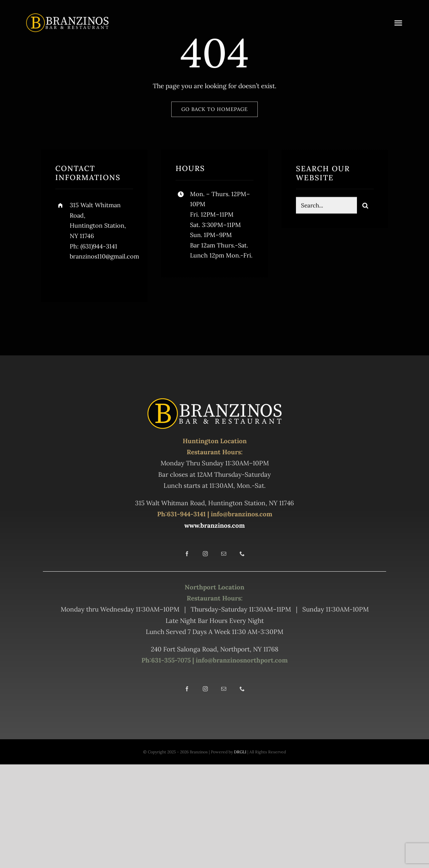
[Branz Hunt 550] (67, 16)
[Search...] (326, 207)
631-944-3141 (186, 514)
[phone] (242, 554)
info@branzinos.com (241, 514)
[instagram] (100, 278)
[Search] (365, 207)
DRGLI (240, 752)
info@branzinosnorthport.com (241, 660)
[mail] (224, 554)
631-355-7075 (171, 660)
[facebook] (63, 278)
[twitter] (81, 278)
